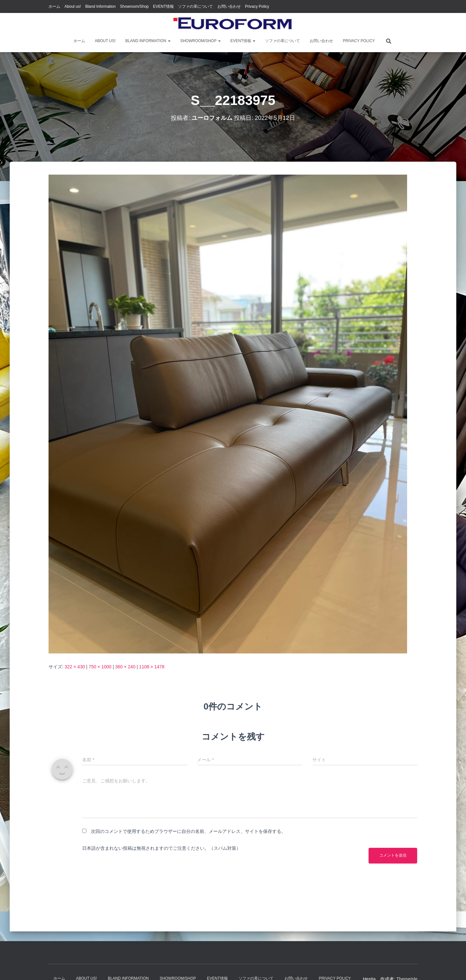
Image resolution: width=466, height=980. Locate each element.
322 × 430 (75, 667)
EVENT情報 (163, 6)
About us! (73, 6)
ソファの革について (195, 6)
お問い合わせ (229, 6)
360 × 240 (125, 667)
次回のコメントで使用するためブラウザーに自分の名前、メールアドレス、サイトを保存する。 (188, 831)
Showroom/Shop (134, 6)
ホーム (54, 6)
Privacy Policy (257, 6)
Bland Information (100, 6)
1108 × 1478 (152, 667)
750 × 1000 (100, 667)
